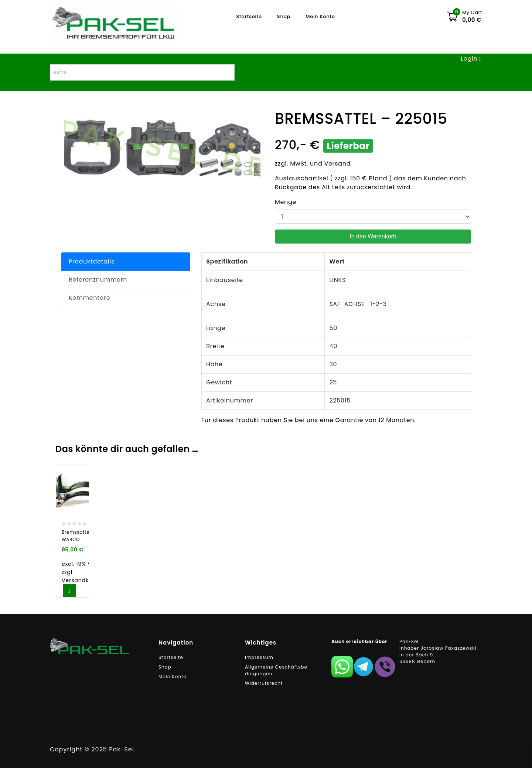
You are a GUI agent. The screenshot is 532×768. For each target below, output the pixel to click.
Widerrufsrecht (264, 683)
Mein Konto (320, 16)
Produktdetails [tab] (92, 261)
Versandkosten (83, 580)
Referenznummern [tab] (98, 280)
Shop (284, 16)
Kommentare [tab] (89, 298)
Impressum (259, 657)
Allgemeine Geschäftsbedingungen (276, 670)
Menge (286, 202)
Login (470, 59)
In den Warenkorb (373, 236)
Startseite (249, 16)
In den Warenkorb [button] (69, 591)
